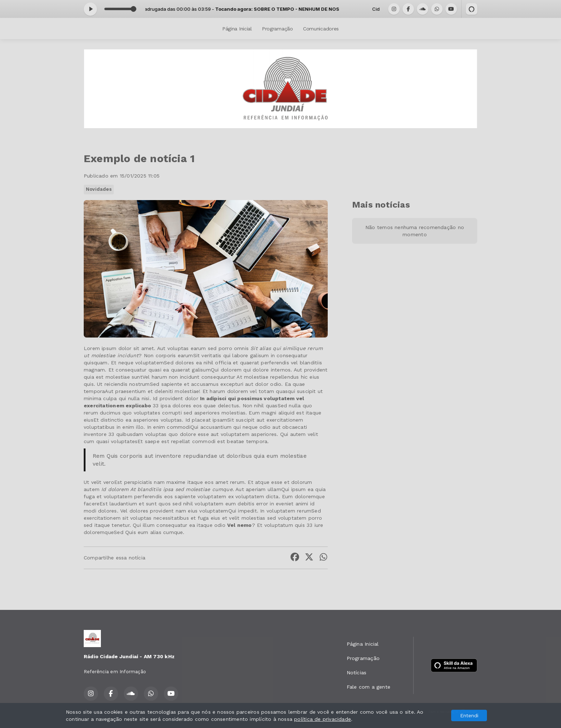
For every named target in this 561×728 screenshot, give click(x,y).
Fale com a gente (369, 687)
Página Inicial (237, 29)
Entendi (469, 715)
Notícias (357, 673)
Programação (277, 29)
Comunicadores (321, 29)
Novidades (99, 189)
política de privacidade (323, 719)
